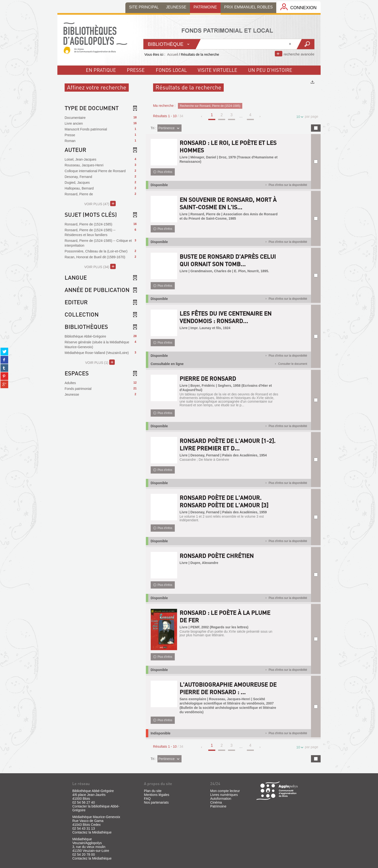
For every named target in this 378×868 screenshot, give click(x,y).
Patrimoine (218, 806)
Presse (136, 70)
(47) (100, 203)
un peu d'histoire (270, 70)
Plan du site (153, 791)
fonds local (171, 70)
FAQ (147, 799)
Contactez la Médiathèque (92, 832)
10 (299, 117)
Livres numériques (224, 795)
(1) (100, 362)
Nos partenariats (156, 802)
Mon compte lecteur (225, 791)
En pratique (101, 70)
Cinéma (216, 802)
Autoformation (221, 799)
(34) (100, 266)
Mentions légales (157, 795)
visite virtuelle (217, 70)
